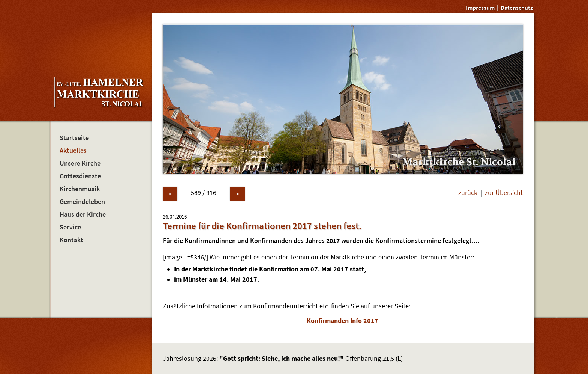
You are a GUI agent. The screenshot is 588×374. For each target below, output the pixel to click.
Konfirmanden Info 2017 (343, 321)
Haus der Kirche (83, 214)
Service (70, 227)
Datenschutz (517, 8)
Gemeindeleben (82, 202)
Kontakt (71, 240)
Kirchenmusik (80, 189)
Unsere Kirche (80, 163)
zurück (468, 193)
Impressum (480, 8)
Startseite (74, 138)
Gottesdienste (80, 176)
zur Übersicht (504, 193)
